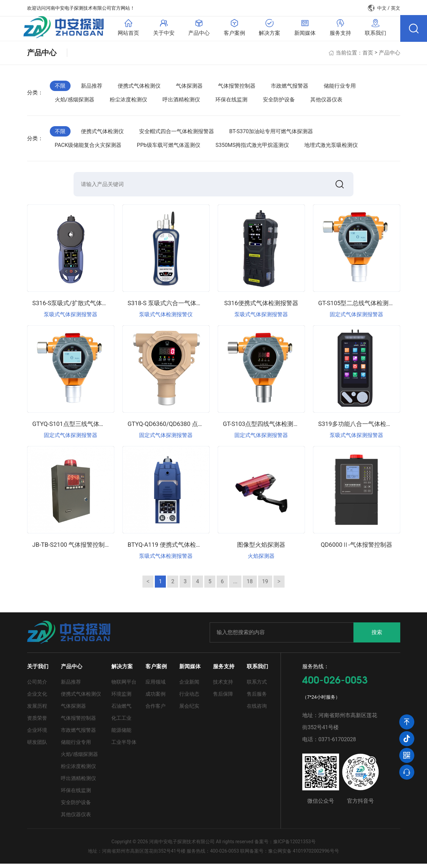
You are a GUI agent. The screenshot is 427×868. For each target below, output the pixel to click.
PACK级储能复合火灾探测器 (88, 148)
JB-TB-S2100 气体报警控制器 (72, 549)
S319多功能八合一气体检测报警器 (364, 428)
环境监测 (121, 698)
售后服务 (257, 698)
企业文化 (37, 698)
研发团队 (37, 747)
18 (250, 585)
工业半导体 (124, 747)
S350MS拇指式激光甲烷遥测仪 (252, 148)
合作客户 (155, 710)
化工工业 (121, 722)
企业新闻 (189, 686)
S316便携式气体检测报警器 (261, 307)
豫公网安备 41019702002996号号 (304, 855)
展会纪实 (189, 710)
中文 (382, 8)
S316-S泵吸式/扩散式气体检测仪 (76, 307)
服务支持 (224, 671)
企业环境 (37, 734)
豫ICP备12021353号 (294, 846)
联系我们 (257, 671)
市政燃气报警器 (290, 88)
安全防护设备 (279, 102)
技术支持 (223, 686)
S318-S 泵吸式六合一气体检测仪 (171, 307)
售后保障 (223, 698)
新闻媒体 (190, 671)
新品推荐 (92, 88)
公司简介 (37, 686)
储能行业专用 (340, 88)
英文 (396, 8)
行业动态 (189, 698)
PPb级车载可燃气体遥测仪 (168, 148)
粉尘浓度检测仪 (128, 102)
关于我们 (38, 671)
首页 (368, 55)
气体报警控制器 (237, 88)
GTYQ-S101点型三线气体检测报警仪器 (84, 428)
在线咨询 (257, 710)
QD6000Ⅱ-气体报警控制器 (356, 549)
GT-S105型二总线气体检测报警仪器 (366, 307)
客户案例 (156, 671)
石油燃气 (121, 710)
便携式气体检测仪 (139, 88)
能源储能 (121, 734)
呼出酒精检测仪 (181, 102)
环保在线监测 (231, 102)
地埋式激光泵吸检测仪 (331, 148)
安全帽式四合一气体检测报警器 (177, 134)
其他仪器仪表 (326, 102)
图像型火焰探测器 (261, 549)
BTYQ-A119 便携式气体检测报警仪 (174, 549)
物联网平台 (124, 686)
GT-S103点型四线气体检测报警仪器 (270, 428)
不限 (60, 88)
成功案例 (155, 698)
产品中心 (390, 55)
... (235, 585)
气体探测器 (189, 88)
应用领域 (155, 686)
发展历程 (37, 710)
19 (265, 585)
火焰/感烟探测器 (75, 102)
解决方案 (122, 671)
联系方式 (257, 686)
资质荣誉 (37, 722)
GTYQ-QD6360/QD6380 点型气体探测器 (181, 428)
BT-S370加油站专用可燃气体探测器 (271, 134)
